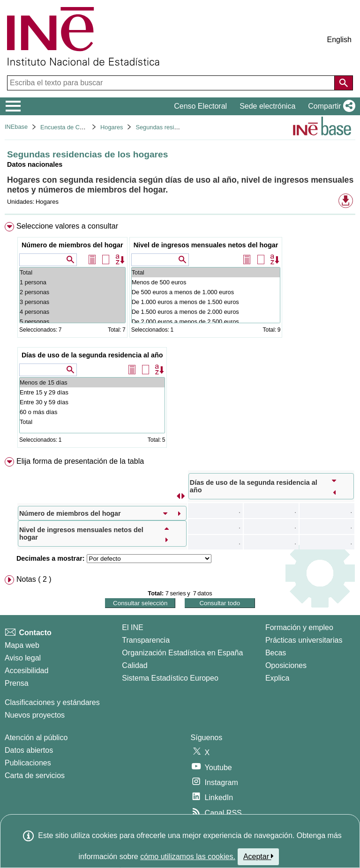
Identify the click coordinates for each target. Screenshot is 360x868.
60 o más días (92, 412)
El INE (132, 627)
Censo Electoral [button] (200, 106)
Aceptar (259, 856)
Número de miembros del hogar (72, 245)
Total (72, 272)
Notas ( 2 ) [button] (34, 579)
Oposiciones (286, 665)
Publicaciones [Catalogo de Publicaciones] (28, 763)
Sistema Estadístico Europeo (170, 678)
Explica (277, 678)
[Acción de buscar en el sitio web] (344, 83)
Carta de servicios (35, 775)
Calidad (135, 665)
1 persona (72, 282)
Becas (276, 653)
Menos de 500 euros (206, 282)
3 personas (72, 302)
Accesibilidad (26, 671)
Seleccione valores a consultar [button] (67, 226)
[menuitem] (180, 337)
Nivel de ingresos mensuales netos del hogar (206, 245)
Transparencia (146, 640)
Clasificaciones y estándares (52, 702)
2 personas (72, 292)
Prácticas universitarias (304, 640)
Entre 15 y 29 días (92, 392)
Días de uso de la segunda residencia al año (92, 355)
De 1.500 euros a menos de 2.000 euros (206, 312)
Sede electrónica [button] (267, 106)
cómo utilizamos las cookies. (188, 857)
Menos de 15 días (92, 382)
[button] (330, 106)
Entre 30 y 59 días (92, 402)
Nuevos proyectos (35, 715)
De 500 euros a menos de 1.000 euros (206, 292)
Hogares (112, 127)
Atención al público (36, 738)
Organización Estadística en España (182, 653)
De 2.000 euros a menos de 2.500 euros (206, 322)
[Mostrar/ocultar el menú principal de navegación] (13, 106)
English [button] (339, 40)
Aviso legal (23, 658)
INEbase (16, 127)
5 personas (72, 322)
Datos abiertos (29, 750)
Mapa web (22, 645)
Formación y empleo (299, 627)
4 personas (72, 312)
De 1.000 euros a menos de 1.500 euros (206, 302)
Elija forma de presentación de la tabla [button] (80, 461)
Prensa (17, 683)
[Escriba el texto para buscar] (172, 83)
